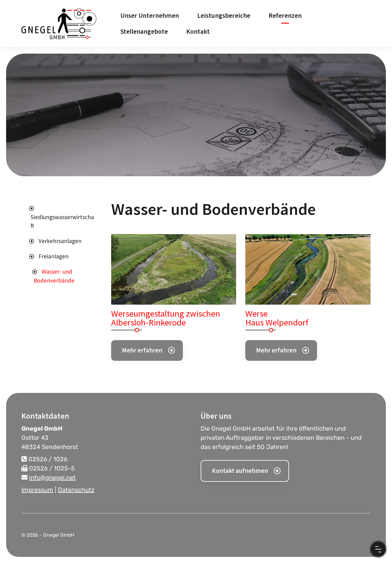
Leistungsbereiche (224, 15)
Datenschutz (76, 490)
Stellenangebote (144, 31)
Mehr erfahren (142, 350)
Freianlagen (54, 256)
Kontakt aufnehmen (240, 471)
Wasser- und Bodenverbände (54, 276)
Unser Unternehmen (150, 15)
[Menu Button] (378, 549)
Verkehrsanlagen (60, 241)
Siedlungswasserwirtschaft (62, 221)
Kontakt (198, 31)
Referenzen (285, 15)
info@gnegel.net (52, 477)
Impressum (37, 490)
